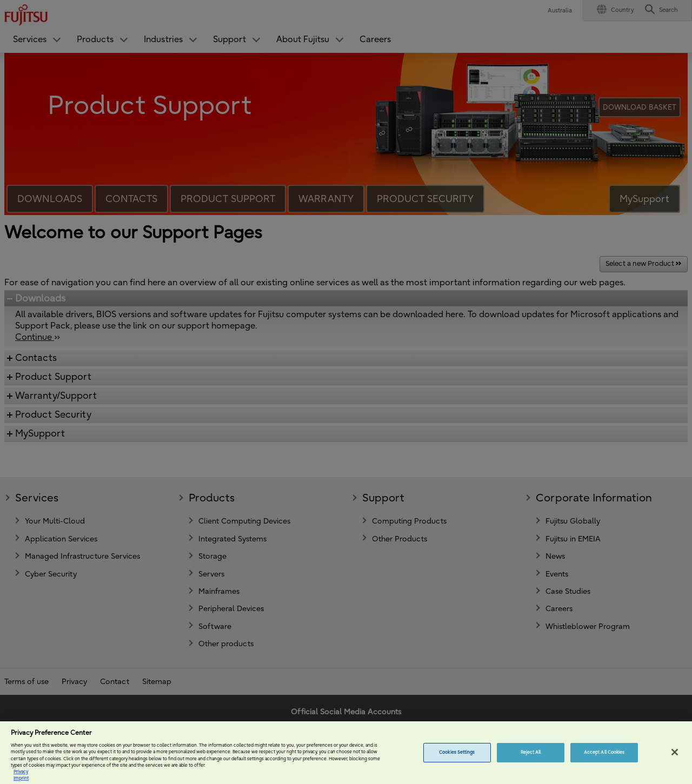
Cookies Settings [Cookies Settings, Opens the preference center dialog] (457, 761)
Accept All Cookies (604, 761)
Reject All (531, 761)
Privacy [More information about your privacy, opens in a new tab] (21, 781)
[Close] (675, 761)
